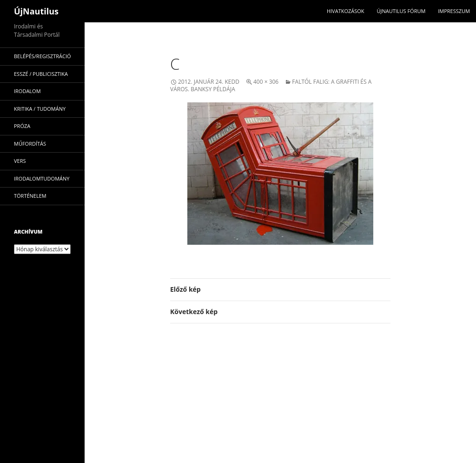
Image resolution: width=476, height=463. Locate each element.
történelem (30, 196)
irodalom (27, 91)
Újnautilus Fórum (401, 11)
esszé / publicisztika (41, 74)
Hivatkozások (346, 11)
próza (22, 126)
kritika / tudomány (40, 109)
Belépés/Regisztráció (43, 56)
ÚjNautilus (36, 11)
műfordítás (30, 144)
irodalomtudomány (42, 178)
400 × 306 (266, 82)
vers (20, 161)
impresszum (454, 11)
